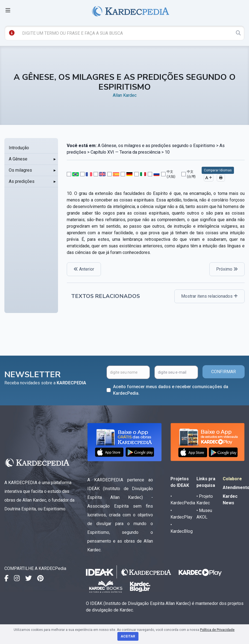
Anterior (84, 269)
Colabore (232, 479)
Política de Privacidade (217, 630)
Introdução (19, 148)
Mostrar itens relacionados (209, 296)
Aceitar (128, 636)
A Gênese (18, 159)
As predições (22, 181)
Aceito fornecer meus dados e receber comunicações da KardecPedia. (171, 390)
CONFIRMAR (224, 372)
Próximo (227, 269)
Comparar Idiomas (218, 170)
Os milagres (20, 170)
